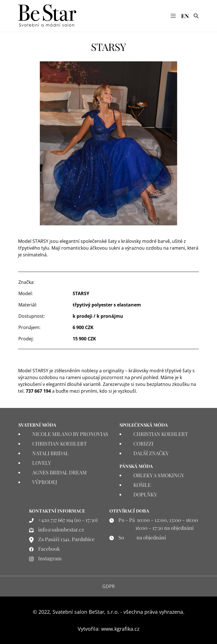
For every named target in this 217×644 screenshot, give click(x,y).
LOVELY (42, 463)
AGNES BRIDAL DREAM (59, 472)
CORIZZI (143, 444)
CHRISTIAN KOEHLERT (59, 444)
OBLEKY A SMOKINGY (159, 475)
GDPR (108, 586)
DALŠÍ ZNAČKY (151, 453)
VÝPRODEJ (45, 482)
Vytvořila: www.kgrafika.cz (108, 629)
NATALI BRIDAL (50, 453)
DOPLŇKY (145, 494)
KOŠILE (142, 485)
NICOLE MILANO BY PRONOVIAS (70, 434)
